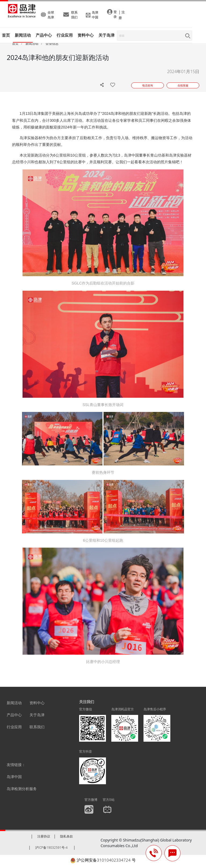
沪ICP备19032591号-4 (51, 848)
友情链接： (16, 765)
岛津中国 (14, 777)
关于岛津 (106, 35)
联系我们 (37, 727)
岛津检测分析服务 (22, 789)
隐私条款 (67, 836)
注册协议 (44, 836)
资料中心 (37, 703)
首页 (6, 35)
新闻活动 (23, 35)
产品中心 (14, 715)
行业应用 (14, 727)
